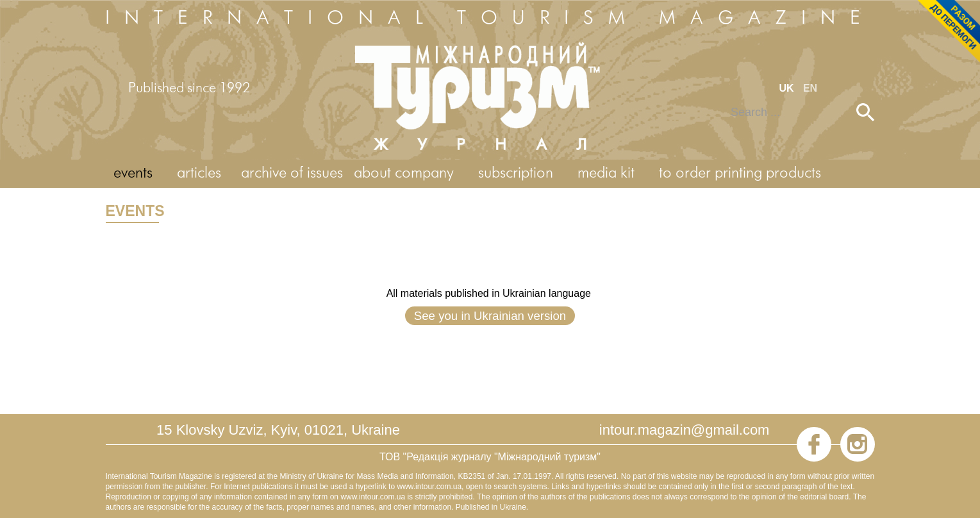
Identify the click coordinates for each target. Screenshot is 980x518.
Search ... (722, 104)
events (133, 173)
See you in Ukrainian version (490, 316)
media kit (606, 173)
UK (788, 88)
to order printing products (740, 173)
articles (199, 173)
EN (810, 88)
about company (404, 173)
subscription (516, 173)
